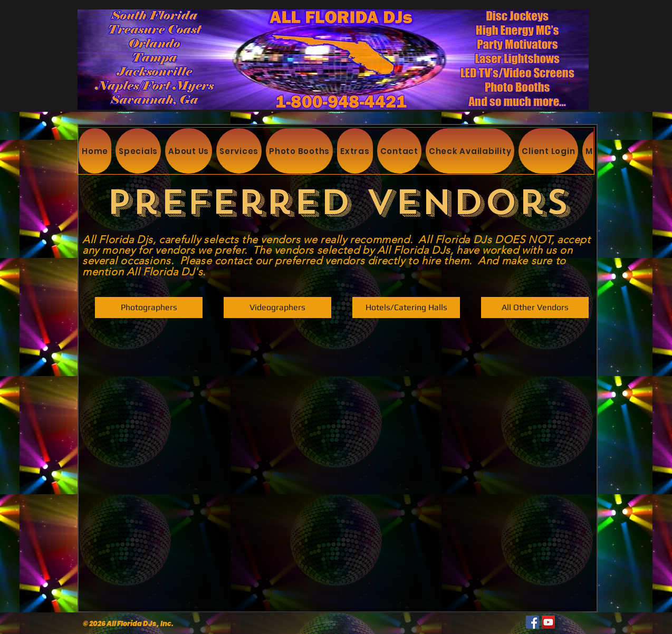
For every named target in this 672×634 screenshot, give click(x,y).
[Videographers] (277, 308)
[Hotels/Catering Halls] (406, 308)
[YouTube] (548, 622)
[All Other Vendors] (535, 308)
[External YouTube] (335, 465)
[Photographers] (149, 308)
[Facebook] (532, 622)
